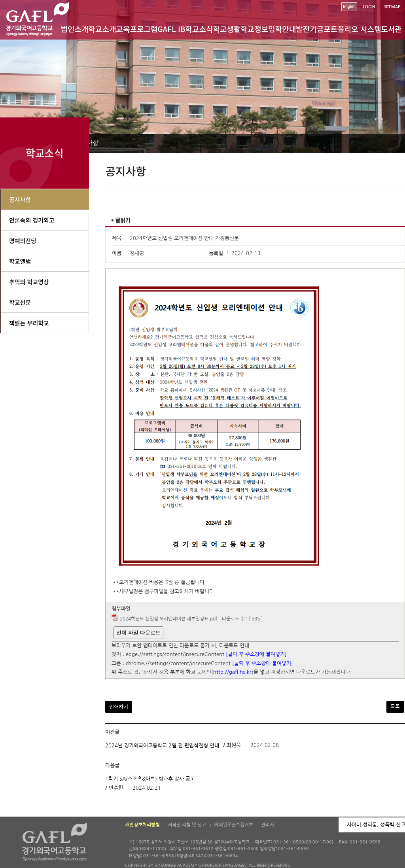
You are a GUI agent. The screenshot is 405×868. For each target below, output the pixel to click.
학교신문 (20, 302)
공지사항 (20, 200)
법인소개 (75, 29)
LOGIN (369, 7)
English (349, 7)
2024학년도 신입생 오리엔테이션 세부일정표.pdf (168, 619)
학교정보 (254, 29)
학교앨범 (20, 261)
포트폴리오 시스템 (352, 29)
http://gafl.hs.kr (232, 672)
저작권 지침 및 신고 (187, 825)
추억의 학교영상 (29, 282)
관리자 (268, 825)
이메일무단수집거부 (234, 825)
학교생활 (227, 29)
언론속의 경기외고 (32, 220)
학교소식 (199, 29)
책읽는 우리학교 (29, 323)
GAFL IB (171, 29)
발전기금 (310, 29)
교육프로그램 (137, 29)
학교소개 (102, 29)
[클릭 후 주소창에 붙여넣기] (256, 655)
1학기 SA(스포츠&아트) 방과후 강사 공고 (150, 778)
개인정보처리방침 (142, 825)
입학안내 (282, 29)
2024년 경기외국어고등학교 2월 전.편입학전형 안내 (162, 746)
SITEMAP (392, 7)
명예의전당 (23, 241)
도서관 (391, 29)
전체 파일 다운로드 (138, 633)
